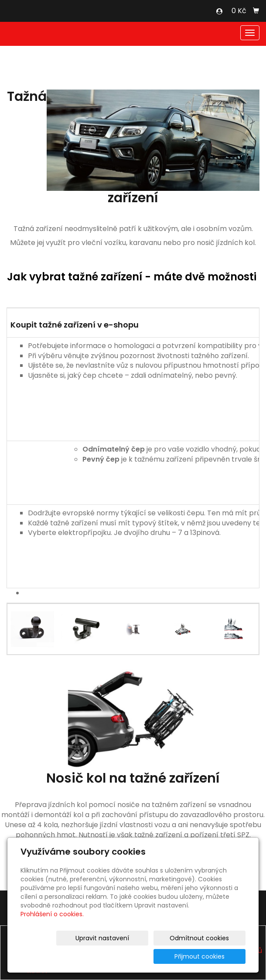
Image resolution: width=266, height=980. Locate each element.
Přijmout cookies (212, 956)
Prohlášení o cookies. (52, 932)
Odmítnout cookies (142, 956)
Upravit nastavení (68, 956)
